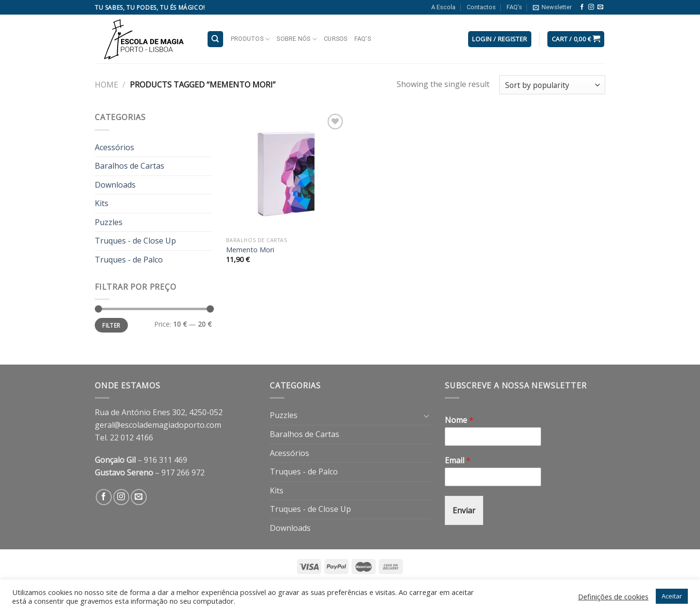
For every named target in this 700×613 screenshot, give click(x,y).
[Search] (216, 39)
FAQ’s (514, 7)
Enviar (464, 510)
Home (106, 85)
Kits (102, 203)
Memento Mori (250, 250)
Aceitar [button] (672, 596)
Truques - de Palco (129, 260)
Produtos (251, 39)
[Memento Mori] (286, 171)
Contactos (481, 7)
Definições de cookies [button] (613, 596)
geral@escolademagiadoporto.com (158, 425)
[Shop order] (552, 85)
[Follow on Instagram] (591, 7)
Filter (111, 325)
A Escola (443, 7)
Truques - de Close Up (135, 241)
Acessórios (114, 147)
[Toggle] (426, 416)
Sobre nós (297, 39)
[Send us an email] (600, 7)
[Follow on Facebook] (582, 7)
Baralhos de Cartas (130, 166)
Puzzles (109, 222)
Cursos (336, 39)
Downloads (115, 185)
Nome (459, 420)
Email (458, 461)
